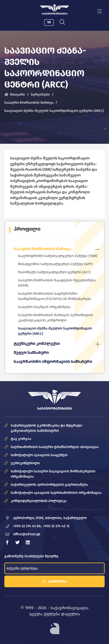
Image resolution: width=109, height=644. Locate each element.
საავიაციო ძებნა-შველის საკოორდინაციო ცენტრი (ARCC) (55, 331)
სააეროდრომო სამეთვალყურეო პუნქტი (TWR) (58, 256)
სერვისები (40, 94)
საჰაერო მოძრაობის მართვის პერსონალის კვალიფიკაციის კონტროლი (56, 318)
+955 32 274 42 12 (56, 526)
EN (49, 22)
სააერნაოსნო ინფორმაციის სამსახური (53, 362)
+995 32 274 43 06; (27, 526)
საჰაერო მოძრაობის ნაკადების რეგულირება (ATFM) (57, 283)
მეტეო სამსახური (31, 353)
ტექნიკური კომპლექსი (37, 344)
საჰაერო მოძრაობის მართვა (29, 103)
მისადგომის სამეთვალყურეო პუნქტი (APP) (55, 264)
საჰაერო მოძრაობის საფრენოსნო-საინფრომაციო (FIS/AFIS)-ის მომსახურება (54, 296)
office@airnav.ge (27, 534)
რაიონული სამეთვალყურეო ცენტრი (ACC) (54, 272)
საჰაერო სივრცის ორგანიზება (44, 307)
